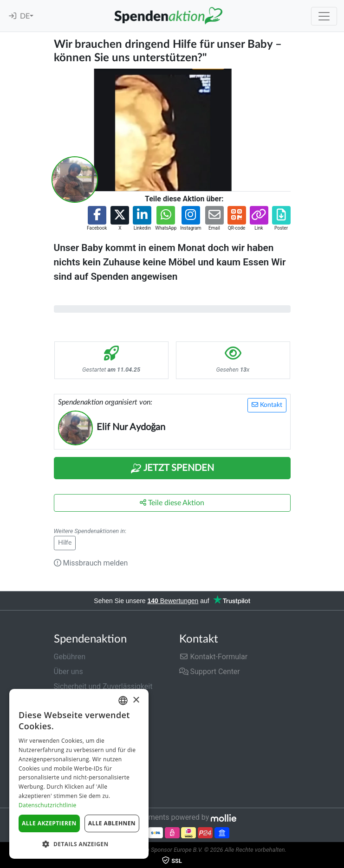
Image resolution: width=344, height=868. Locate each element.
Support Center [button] (210, 672)
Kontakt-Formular (214, 657)
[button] (97, 219)
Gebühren (70, 657)
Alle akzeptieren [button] (49, 823)
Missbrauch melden (91, 563)
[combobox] (123, 701)
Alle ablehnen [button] (112, 823)
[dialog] (79, 774)
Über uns (68, 672)
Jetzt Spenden (172, 469)
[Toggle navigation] (324, 16)
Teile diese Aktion (172, 503)
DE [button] (25, 16)
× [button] (136, 700)
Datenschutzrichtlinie (48, 805)
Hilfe (65, 543)
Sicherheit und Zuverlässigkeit (103, 686)
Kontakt (267, 405)
